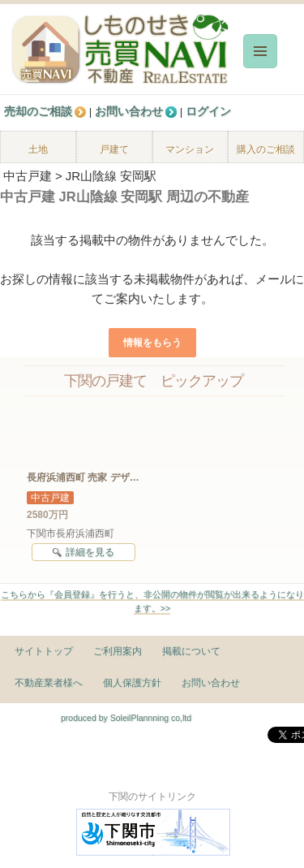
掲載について (191, 651)
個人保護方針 (132, 683)
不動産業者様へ (49, 683)
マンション (190, 149)
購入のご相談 (266, 149)
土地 (38, 149)
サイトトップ (44, 651)
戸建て (114, 149)
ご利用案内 (118, 651)
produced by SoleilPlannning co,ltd (126, 718)
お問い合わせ (211, 683)
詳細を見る (83, 553)
